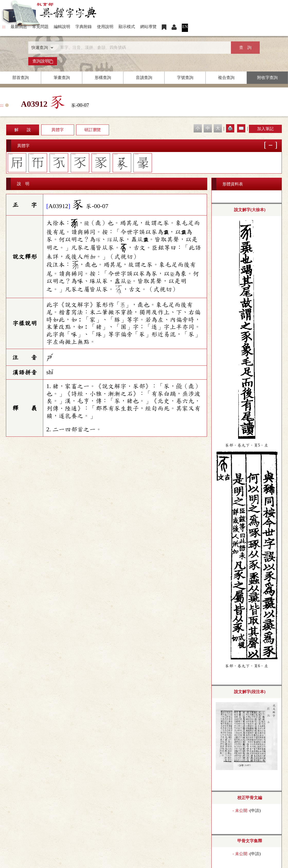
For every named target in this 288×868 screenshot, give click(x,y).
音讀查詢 (144, 78)
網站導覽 (148, 27)
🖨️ (230, 128)
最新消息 (19, 27)
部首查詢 (21, 78)
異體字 (58, 130)
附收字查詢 (267, 78)
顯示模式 (127, 27)
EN (185, 27)
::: (4, 27)
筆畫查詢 (62, 78)
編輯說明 (62, 27)
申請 (255, 811)
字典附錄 (84, 27)
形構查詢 (103, 78)
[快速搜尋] (142, 48)
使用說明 (105, 27)
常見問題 (40, 27)
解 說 (23, 130)
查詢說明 (43, 61)
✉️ (241, 128)
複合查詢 (226, 78)
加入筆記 (265, 129)
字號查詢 (185, 78)
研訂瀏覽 (93, 130)
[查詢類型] (41, 48)
